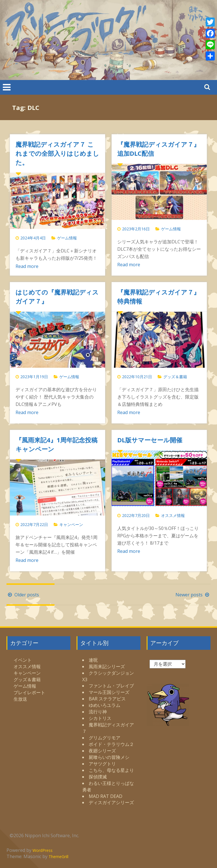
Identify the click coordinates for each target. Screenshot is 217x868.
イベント (23, 660)
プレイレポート (29, 692)
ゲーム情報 (67, 238)
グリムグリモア (105, 738)
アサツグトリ (102, 764)
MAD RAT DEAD (106, 796)
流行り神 (98, 712)
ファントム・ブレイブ (111, 686)
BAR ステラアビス (107, 699)
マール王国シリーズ (109, 692)
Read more (27, 266)
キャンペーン (71, 524)
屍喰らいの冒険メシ (109, 757)
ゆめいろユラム (105, 705)
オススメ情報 (173, 515)
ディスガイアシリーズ (111, 802)
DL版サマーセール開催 (150, 440)
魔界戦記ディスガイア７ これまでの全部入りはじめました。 (57, 153)
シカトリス (100, 718)
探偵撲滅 (98, 777)
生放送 (20, 699)
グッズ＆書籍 (175, 377)
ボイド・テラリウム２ (111, 744)
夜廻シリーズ (102, 751)
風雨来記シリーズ (107, 666)
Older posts (23, 595)
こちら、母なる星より (111, 770)
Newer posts (193, 595)
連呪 (93, 660)
